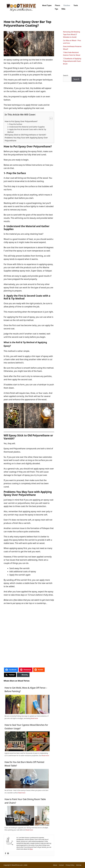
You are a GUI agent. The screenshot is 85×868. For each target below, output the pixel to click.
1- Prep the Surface (15, 124)
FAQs (63, 9)
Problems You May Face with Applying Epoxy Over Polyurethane (26, 139)
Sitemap (79, 865)
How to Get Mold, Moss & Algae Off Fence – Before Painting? (26, 689)
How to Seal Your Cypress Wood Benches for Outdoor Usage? (26, 727)
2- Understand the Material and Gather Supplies (26, 127)
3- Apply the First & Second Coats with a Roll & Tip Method (27, 131)
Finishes (67, 5)
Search (66, 75)
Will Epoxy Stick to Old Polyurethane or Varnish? (25, 135)
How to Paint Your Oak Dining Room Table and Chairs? (25, 801)
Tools (76, 5)
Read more (34, 718)
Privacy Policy (70, 865)
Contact (61, 865)
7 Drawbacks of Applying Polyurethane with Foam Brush (72, 61)
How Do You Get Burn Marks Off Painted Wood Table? (24, 764)
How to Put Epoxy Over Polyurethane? (21, 121)
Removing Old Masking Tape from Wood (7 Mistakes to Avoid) (72, 34)
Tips (56, 9)
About (55, 865)
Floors (58, 5)
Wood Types (47, 5)
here (31, 849)
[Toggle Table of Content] (50, 118)
